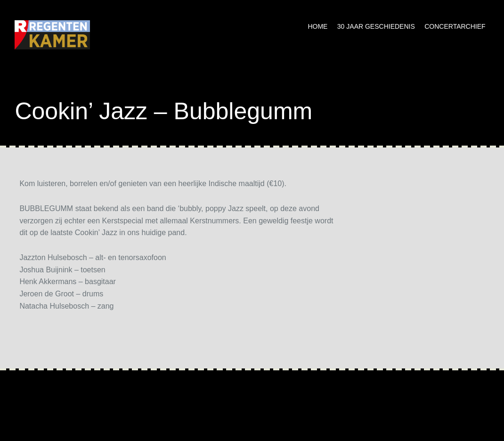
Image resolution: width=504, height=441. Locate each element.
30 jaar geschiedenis (376, 26)
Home (317, 26)
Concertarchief (455, 26)
